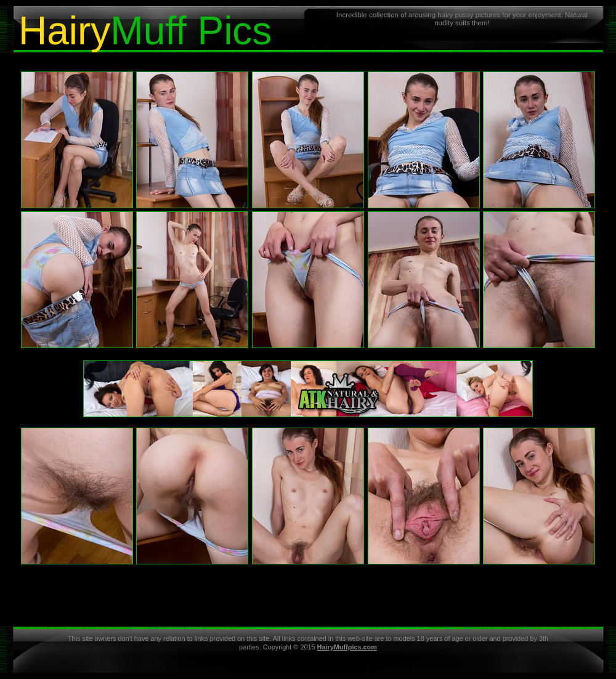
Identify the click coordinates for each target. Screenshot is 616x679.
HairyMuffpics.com (347, 647)
